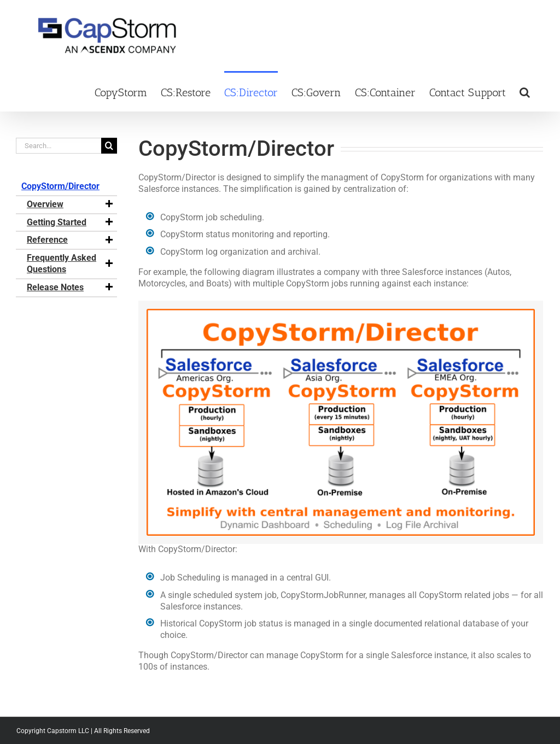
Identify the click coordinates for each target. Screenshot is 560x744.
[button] (525, 91)
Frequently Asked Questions (71, 263)
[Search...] (59, 146)
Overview (71, 204)
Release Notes (71, 288)
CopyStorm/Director (60, 186)
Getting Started (71, 222)
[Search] (109, 146)
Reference (71, 240)
